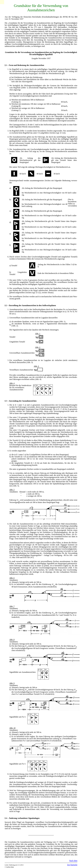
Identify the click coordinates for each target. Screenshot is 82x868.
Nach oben (73, 861)
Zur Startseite (72, 865)
